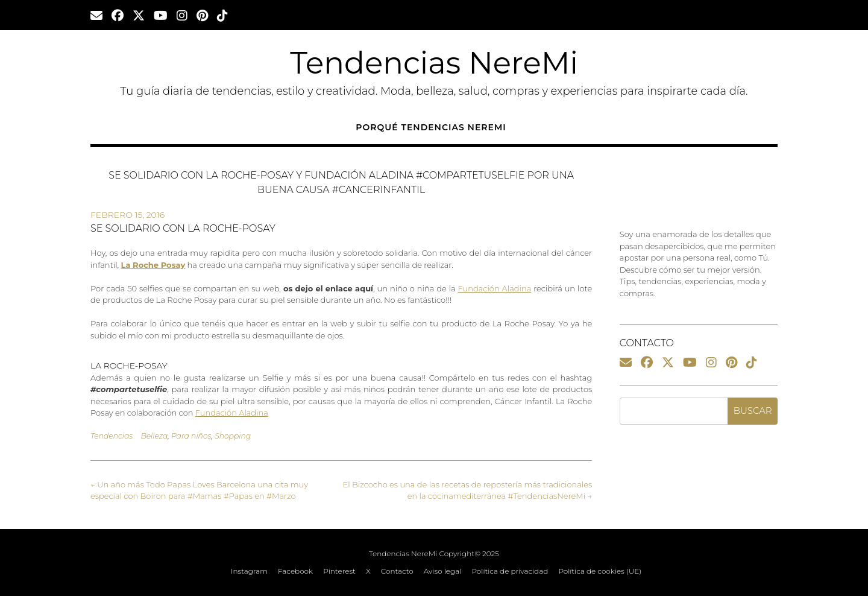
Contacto (397, 571)
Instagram (249, 571)
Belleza (154, 436)
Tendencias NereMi (434, 63)
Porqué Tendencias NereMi (431, 127)
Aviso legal (443, 571)
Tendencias (112, 436)
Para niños (191, 436)
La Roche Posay (153, 265)
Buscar (753, 411)
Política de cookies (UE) (600, 571)
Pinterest (339, 571)
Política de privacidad (510, 571)
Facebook (295, 571)
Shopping (233, 436)
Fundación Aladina (495, 288)
